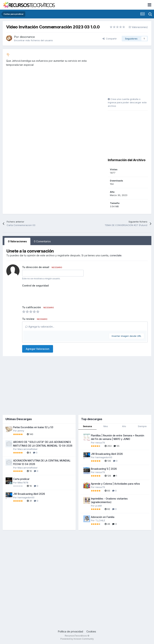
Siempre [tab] (142, 426)
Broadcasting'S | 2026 (104, 469)
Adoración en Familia (103, 517)
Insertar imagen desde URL (127, 336)
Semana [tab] (87, 426)
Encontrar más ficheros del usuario (33, 40)
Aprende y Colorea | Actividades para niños (115, 484)
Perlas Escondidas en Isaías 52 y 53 (33, 427)
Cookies (91, 631)
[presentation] (49, 295)
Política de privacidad (71, 631)
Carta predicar (21, 479)
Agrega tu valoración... (40, 327)
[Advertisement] (130, 75)
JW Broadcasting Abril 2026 (29, 494)
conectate (116, 255)
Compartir (110, 39)
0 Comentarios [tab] (42, 241)
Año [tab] (124, 426)
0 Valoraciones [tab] (17, 241)
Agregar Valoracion (38, 349)
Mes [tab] (106, 426)
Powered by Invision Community (77, 639)
